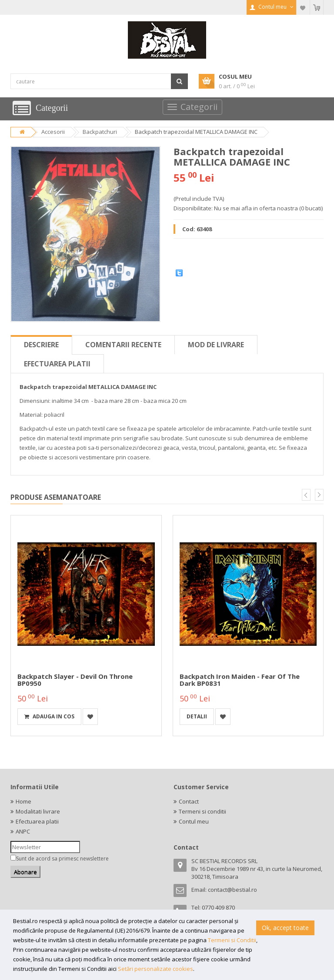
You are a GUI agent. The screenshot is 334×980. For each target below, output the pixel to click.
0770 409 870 (218, 907)
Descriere (41, 345)
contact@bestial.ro (232, 890)
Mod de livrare (216, 345)
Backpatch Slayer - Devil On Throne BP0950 (75, 680)
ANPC (23, 831)
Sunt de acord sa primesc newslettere (62, 859)
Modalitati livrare (38, 811)
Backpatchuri (100, 132)
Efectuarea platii (57, 364)
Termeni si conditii (202, 811)
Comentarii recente (123, 345)
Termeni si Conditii (232, 940)
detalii (197, 716)
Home (23, 801)
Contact (189, 801)
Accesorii (53, 132)
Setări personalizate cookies (155, 969)
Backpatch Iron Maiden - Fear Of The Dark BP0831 (240, 680)
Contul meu (194, 821)
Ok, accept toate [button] (285, 928)
